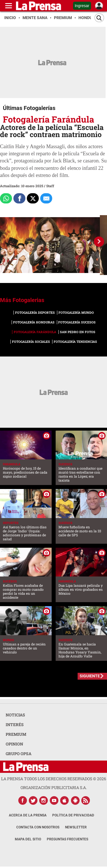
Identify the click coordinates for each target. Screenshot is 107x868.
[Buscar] (99, 18)
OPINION (14, 744)
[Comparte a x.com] (33, 198)
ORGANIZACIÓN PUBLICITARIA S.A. (54, 787)
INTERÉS (15, 725)
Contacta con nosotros (38, 827)
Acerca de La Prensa (28, 815)
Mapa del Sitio (28, 839)
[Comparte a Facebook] (19, 198)
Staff (50, 186)
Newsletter (76, 827)
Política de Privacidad (73, 815)
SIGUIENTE (90, 676)
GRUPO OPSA (19, 754)
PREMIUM (16, 734)
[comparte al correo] (46, 198)
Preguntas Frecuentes (67, 839)
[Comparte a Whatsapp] (6, 198)
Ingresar (82, 6)
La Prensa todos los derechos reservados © (54, 779)
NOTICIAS (15, 715)
